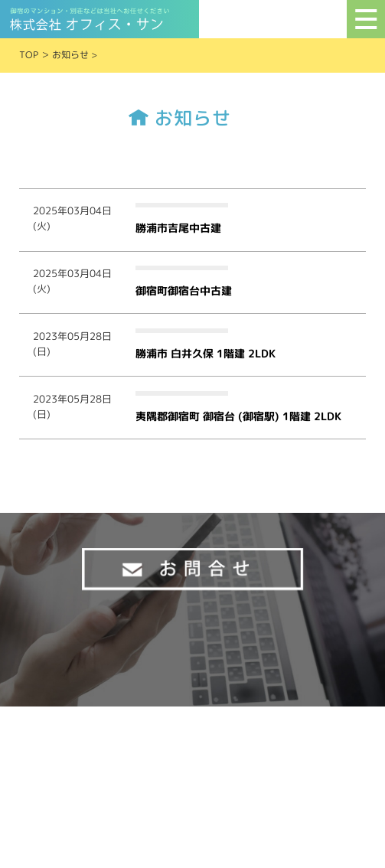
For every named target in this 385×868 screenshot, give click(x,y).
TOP (29, 55)
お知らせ (70, 55)
